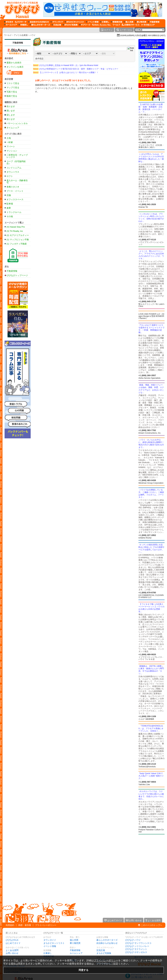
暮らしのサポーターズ (107, 940)
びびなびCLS (12, 940)
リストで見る (13, 83)
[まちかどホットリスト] (75, 22)
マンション (12, 151)
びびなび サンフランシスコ (138, 943)
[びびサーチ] (21, 22)
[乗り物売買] (141, 22)
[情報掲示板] (117, 22)
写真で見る (12, 92)
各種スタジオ (13, 187)
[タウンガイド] (57, 22)
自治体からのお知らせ (107, 943)
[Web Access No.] (102, 25)
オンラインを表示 (15, 67)
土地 (9, 138)
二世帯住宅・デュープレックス (17, 156)
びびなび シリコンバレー (137, 946)
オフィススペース (15, 199)
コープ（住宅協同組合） (16, 162)
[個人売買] (129, 22)
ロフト (10, 176)
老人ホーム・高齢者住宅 (17, 181)
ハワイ (33, 35)
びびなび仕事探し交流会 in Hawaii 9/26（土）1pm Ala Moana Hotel (66, 65)
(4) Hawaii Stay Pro (16, 227)
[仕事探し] (105, 22)
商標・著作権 (25, 925)
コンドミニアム (14, 168)
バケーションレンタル (17, 123)
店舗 (9, 195)
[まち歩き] (9, 22)
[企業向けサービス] (131, 25)
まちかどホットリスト (54, 943)
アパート (11, 147)
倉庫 (9, 208)
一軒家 (10, 142)
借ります (11, 119)
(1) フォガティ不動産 (17, 244)
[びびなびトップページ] (21, 10)
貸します (11, 115)
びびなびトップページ (17, 275)
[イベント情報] (92, 22)
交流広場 (101, 950)
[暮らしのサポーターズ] (40, 25)
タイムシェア (13, 128)
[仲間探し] (23, 25)
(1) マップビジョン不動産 (18, 240)
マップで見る (13, 88)
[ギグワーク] (85, 25)
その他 (10, 216)
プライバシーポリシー (46, 925)
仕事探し (48, 953)
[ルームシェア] (11, 25)
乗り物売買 (75, 943)
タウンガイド (50, 940)
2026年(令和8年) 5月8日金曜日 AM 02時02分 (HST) (143, 36)
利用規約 (10, 925)
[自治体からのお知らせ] (39, 22)
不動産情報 (18, 43)
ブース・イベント (15, 191)
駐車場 (10, 204)
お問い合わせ (12, 953)
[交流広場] (56, 25)
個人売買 (74, 940)
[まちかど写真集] (70, 25)
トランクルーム (14, 212)
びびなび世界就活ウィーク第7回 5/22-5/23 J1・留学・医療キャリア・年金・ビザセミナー (76, 69)
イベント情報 (50, 946)
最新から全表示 (14, 63)
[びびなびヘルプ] (116, 25)
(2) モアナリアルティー (18, 235)
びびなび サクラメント (136, 949)
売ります (11, 106)
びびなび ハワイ (133, 940)
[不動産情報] (154, 22)
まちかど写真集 (104, 953)
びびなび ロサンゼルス (136, 952)
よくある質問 (12, 950)
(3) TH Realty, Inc (15, 231)
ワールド (8, 35)
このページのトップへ (152, 925)
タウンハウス (13, 172)
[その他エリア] (148, 25)
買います (11, 111)
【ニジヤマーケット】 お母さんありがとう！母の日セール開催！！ (66, 72)
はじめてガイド (13, 943)
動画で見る (12, 96)
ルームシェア (76, 953)
